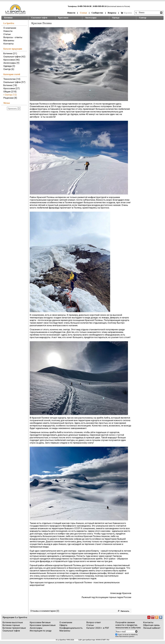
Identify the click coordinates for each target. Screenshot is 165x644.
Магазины (9, 40)
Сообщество (97, 13)
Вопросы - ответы (13, 37)
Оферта (63, 625)
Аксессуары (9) (11, 63)
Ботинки (8, 18)
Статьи (83, 13)
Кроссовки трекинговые (43, 625)
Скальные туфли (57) (14, 82)
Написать (125, 611)
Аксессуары (91, 18)
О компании (10, 28)
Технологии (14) (12, 79)
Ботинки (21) (10, 53)
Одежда (116, 18)
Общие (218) (10, 92)
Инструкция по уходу (41, 631)
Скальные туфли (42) (14, 57)
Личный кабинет (152, 628)
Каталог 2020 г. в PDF (98, 628)
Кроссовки (63, 18)
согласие (125, 635)
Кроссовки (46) (12, 60)
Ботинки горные (11, 625)
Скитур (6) (9, 69)
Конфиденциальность (71, 628)
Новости (71, 13)
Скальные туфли (39, 18)
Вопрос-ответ (94, 622)
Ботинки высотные (13, 622)
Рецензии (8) (10, 98)
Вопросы (112, 13)
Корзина (126, 13)
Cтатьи (90, 625)
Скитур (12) (11, 95)
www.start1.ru (103, 640)
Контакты (9, 44)
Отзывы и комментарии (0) (45, 611)
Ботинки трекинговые (14, 628)
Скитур (143, 18)
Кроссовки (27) (12, 88)
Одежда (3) (9, 66)
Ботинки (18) (10, 85)
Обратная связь (151, 625)
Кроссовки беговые (40, 622)
